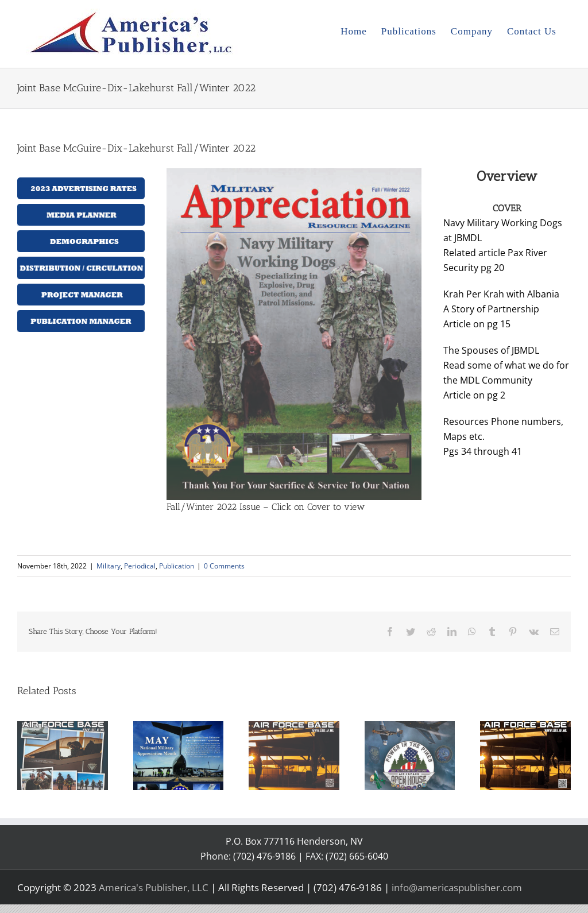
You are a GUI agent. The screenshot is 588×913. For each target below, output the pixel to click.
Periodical (140, 566)
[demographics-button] (81, 235)
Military (109, 566)
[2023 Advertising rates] (81, 182)
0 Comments (224, 566)
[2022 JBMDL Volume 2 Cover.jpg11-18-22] (294, 173)
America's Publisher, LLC (154, 887)
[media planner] (81, 208)
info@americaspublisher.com (457, 887)
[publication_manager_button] (81, 315)
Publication (177, 566)
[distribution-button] (81, 261)
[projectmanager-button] (81, 288)
